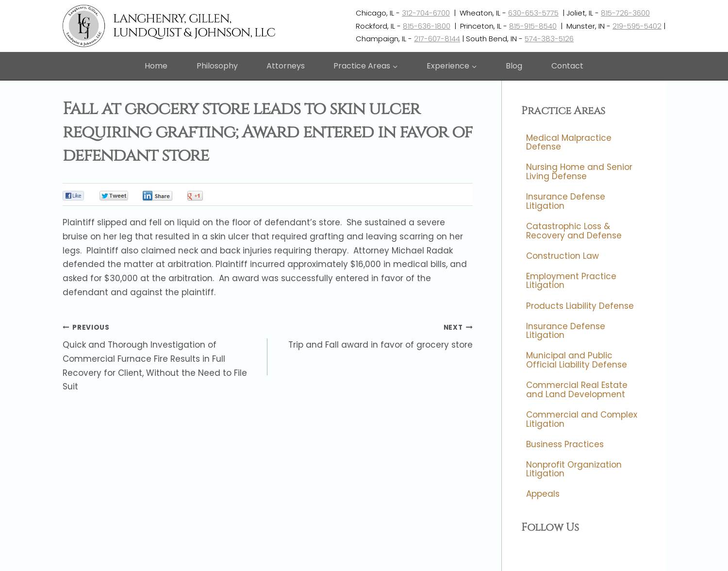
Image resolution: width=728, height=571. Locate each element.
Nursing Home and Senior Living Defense (579, 172)
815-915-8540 (533, 26)
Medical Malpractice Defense (569, 143)
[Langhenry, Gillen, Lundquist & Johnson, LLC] (170, 26)
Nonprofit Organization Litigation (574, 469)
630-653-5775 (533, 13)
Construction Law (563, 256)
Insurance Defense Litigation (566, 202)
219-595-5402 (637, 26)
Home (156, 66)
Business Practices (565, 444)
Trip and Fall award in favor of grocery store (374, 335)
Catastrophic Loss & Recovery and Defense (574, 231)
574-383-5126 (549, 39)
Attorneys (286, 66)
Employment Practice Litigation (571, 281)
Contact (567, 66)
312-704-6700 (426, 13)
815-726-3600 (625, 13)
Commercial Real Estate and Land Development (577, 390)
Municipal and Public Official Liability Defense (577, 361)
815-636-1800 (427, 26)
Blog (514, 66)
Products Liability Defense (580, 306)
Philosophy (217, 66)
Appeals (543, 494)
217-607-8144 (437, 39)
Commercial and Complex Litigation (582, 419)
